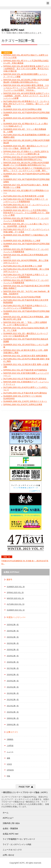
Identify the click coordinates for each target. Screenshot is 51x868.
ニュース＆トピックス (12, 850)
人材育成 (10, 746)
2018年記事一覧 (13, 662)
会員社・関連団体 (10, 828)
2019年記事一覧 (13, 656)
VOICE (9, 764)
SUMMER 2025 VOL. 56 (16, 587)
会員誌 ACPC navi (10, 834)
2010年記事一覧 (13, 712)
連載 (8, 758)
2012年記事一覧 (13, 700)
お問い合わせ (8, 855)
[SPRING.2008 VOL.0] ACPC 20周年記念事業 (23, 404)
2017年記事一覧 (13, 668)
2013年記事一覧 (13, 693)
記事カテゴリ (12, 732)
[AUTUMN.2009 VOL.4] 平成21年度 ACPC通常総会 (25, 393)
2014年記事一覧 (13, 687)
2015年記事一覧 (13, 681)
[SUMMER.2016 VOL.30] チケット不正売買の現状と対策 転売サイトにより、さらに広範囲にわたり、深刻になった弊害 (26, 213)
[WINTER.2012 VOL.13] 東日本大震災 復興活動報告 (25, 356)
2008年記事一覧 (13, 725)
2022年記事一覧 (13, 643)
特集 (7, 557)
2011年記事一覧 (13, 706)
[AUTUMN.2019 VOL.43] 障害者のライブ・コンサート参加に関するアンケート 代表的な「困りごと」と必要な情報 (26, 104)
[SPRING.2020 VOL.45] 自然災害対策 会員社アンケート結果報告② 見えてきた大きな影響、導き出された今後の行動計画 (26, 69)
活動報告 (10, 739)
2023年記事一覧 (13, 637)
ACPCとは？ (8, 818)
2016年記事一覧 (13, 675)
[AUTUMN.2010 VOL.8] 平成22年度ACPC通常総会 (25, 379)
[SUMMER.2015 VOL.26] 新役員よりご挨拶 (22, 241)
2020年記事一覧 (13, 650)
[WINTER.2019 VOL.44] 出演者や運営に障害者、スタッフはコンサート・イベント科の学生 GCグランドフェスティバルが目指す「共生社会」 (26, 88)
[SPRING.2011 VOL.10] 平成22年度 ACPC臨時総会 (25, 370)
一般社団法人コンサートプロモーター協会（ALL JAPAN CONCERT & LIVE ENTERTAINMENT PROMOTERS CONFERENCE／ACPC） (12, 3)
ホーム (6, 813)
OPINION (10, 770)
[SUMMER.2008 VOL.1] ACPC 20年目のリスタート (25, 401)
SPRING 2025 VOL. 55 (15, 593)
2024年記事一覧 (13, 631)
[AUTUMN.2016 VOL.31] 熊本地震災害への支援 (24, 196)
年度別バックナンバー (16, 617)
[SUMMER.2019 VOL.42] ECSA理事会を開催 (22, 109)
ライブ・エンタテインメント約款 (17, 844)
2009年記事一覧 (13, 718)
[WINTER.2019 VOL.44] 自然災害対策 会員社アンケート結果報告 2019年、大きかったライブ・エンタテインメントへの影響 (26, 96)
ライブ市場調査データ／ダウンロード (19, 839)
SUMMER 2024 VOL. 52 (16, 610)
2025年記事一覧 (13, 625)
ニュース (10, 752)
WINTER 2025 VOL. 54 (15, 598)
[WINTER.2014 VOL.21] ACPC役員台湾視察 (22, 297)
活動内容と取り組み (11, 823)
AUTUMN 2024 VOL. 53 (16, 604)
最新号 (9, 580)
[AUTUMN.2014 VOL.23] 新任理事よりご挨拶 (23, 266)
